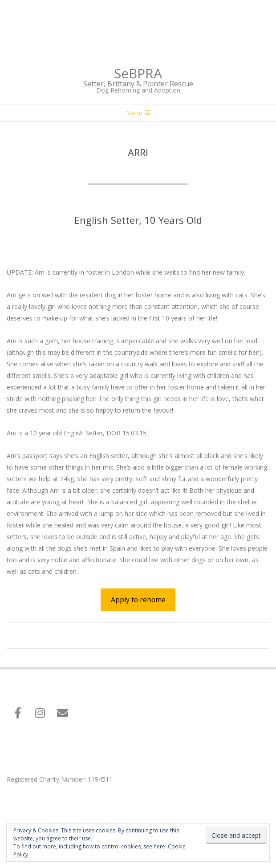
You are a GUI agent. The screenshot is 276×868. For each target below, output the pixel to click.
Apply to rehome (138, 600)
